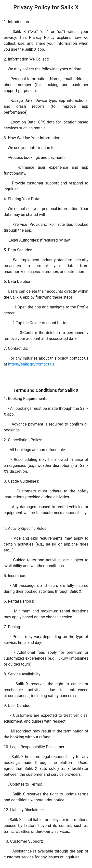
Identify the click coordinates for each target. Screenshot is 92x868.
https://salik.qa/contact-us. (32, 364)
